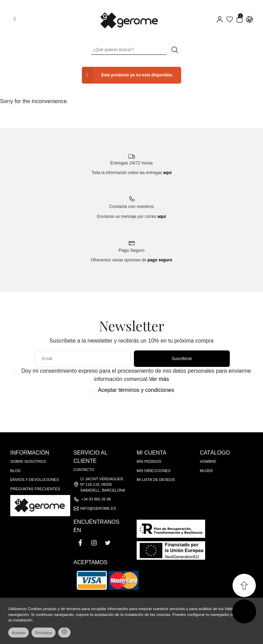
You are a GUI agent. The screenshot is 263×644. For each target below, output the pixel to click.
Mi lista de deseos (156, 480)
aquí (167, 173)
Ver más (159, 379)
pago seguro (160, 260)
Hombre (208, 461)
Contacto (84, 470)
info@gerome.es (98, 508)
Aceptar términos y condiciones (136, 390)
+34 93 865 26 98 (96, 499)
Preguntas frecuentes (35, 489)
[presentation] (128, 410)
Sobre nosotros (28, 461)
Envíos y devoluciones (35, 480)
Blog (16, 471)
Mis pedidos (149, 461)
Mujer (206, 471)
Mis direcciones (154, 471)
